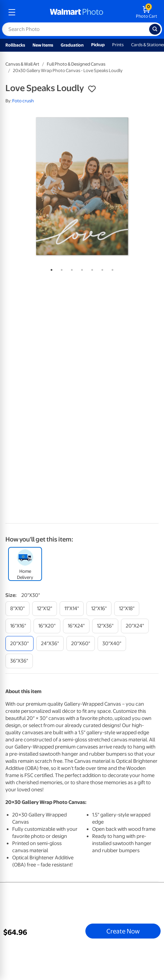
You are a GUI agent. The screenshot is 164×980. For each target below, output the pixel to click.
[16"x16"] (18, 626)
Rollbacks (15, 45)
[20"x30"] (19, 643)
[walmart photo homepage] (77, 12)
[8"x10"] (17, 609)
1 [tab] (50, 269)
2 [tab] (60, 269)
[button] (92, 89)
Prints (118, 45)
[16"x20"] (47, 626)
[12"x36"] (105, 626)
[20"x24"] (135, 626)
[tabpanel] (82, 186)
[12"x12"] (45, 609)
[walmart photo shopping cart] (147, 12)
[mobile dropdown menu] (12, 12)
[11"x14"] (72, 609)
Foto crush (23, 101)
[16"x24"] (76, 626)
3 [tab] (70, 269)
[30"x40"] (112, 643)
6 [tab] (101, 269)
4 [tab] (81, 269)
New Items (43, 45)
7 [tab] (111, 269)
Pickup (98, 45)
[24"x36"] (50, 643)
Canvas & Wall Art (22, 64)
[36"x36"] (19, 661)
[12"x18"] (127, 609)
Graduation (72, 45)
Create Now (123, 931)
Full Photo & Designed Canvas (76, 64)
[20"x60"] (81, 643)
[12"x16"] (99, 609)
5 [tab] (91, 269)
